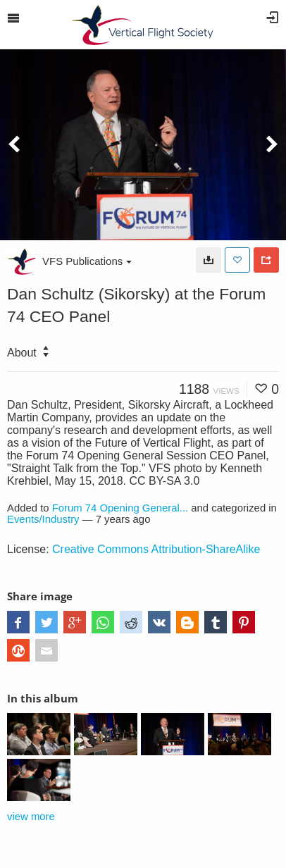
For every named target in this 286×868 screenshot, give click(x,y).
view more (31, 817)
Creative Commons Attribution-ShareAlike (156, 549)
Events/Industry (43, 519)
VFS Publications (87, 261)
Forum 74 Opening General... (120, 508)
